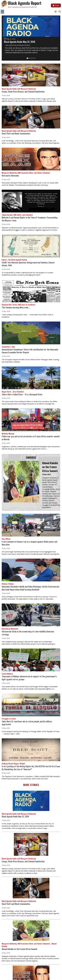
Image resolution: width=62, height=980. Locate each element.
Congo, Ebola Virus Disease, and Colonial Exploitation (23, 92)
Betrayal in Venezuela (10, 176)
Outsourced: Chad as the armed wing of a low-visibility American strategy (28, 633)
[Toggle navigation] (2, 12)
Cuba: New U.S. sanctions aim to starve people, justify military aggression (27, 723)
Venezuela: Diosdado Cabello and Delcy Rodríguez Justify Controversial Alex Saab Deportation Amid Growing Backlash (30, 588)
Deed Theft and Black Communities (16, 133)
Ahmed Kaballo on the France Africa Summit (50, 467)
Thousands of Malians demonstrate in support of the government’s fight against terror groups (29, 678)
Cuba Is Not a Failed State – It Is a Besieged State (22, 394)
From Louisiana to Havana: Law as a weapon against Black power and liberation (30, 543)
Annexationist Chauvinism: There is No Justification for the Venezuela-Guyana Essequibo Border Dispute (30, 351)
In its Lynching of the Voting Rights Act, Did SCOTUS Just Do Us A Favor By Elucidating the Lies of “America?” (31, 768)
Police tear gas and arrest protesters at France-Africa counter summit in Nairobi (31, 438)
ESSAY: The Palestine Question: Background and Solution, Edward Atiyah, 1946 (28, 264)
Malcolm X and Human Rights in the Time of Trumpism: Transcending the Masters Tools (30, 219)
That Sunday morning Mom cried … (16, 307)
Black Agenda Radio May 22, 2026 (20, 42)
